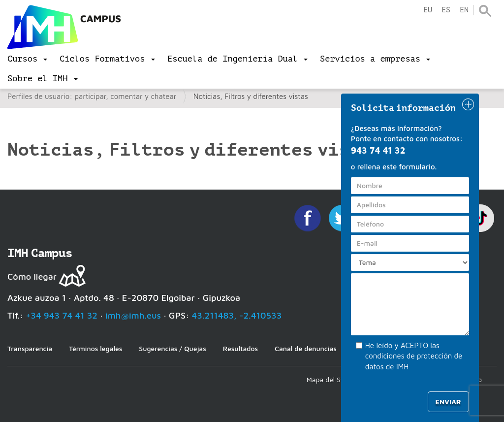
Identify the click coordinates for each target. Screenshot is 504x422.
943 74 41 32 (378, 150)
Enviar (448, 402)
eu (428, 10)
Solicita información (404, 108)
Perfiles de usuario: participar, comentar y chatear (92, 96)
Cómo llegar (32, 276)
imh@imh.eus (133, 315)
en (464, 10)
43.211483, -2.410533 (237, 315)
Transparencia (30, 348)
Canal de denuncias (306, 348)
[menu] (27, 59)
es (446, 10)
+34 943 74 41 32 (62, 315)
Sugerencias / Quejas (172, 348)
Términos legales (95, 348)
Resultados (240, 348)
